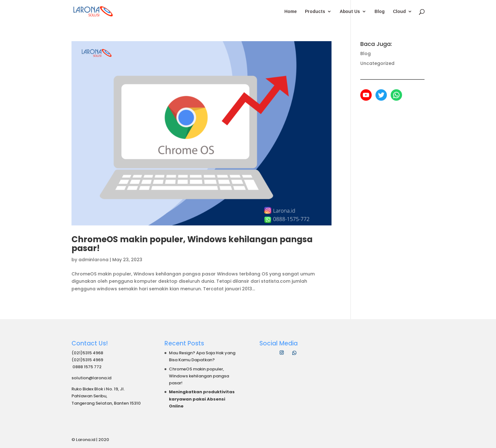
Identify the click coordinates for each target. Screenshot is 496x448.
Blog (380, 12)
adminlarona (93, 260)
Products (315, 12)
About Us (350, 12)
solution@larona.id (91, 378)
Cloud (399, 12)
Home (291, 12)
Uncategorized (377, 63)
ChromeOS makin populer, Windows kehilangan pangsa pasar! (192, 244)
